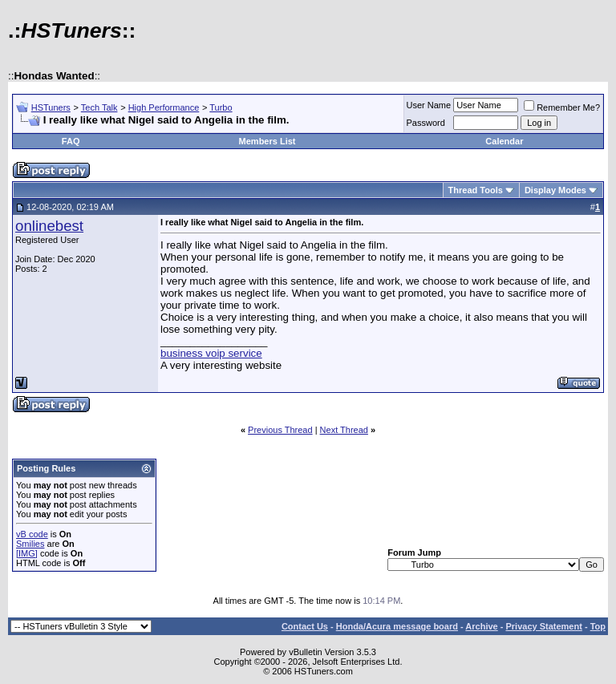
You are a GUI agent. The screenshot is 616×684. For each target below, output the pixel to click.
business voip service (211, 353)
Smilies (30, 544)
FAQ (71, 141)
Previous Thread (280, 430)
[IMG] (27, 553)
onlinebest (49, 226)
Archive (481, 626)
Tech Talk (99, 107)
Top (598, 626)
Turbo (221, 107)
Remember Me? (562, 107)
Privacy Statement (543, 626)
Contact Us (305, 626)
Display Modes (555, 190)
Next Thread (344, 430)
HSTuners (51, 107)
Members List (267, 141)
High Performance (164, 107)
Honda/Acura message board (397, 626)
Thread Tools (476, 190)
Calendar (504, 141)
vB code (32, 534)
